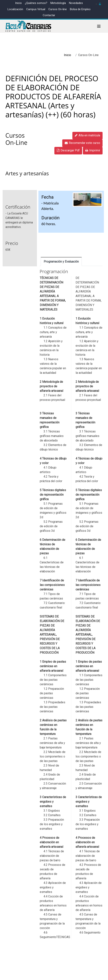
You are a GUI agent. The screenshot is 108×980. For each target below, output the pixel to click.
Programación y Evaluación (61, 262)
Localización (15, 9)
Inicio (18, 3)
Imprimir (93, 150)
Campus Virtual (36, 9)
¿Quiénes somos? (36, 3)
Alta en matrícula (87, 135)
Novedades (76, 3)
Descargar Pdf (68, 150)
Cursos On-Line (16, 139)
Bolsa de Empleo (80, 9)
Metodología (58, 3)
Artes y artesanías (27, 173)
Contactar (49, 15)
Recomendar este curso (82, 143)
